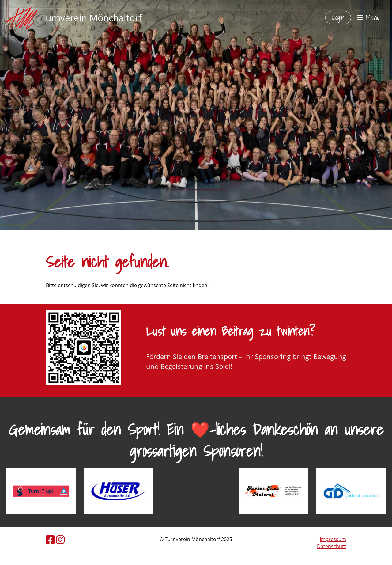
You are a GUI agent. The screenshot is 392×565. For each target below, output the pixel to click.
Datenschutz (332, 546)
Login (338, 17)
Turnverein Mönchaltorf (91, 18)
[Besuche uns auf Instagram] (60, 539)
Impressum (333, 539)
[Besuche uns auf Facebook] (50, 539)
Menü (368, 18)
